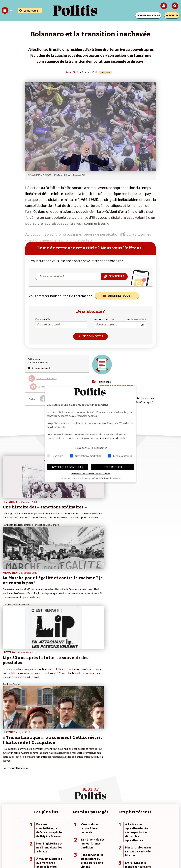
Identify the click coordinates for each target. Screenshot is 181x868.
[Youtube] (68, 857)
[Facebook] (47, 857)
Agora (5, 738)
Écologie (6, 745)
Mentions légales (41, 845)
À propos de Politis (71, 752)
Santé (34, 752)
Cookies (157, 845)
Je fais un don (68, 738)
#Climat (124, 738)
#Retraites (126, 749)
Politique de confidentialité (118, 845)
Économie (36, 745)
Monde (34, 738)
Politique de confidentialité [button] (92, 478)
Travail (34, 742)
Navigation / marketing (86, 456)
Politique (6, 742)
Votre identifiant (44, 319)
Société (6, 749)
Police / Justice (38, 756)
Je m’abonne (67, 745)
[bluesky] (58, 857)
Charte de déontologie (67, 845)
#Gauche (125, 745)
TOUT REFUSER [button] (113, 467)
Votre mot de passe (104, 319)
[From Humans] (89, 857)
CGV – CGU (91, 845)
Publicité (142, 845)
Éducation (36, 749)
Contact (22, 845)
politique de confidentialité (112, 438)
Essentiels (55, 456)
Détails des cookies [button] (69, 478)
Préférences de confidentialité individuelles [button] (91, 474)
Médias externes (120, 456)
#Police (124, 742)
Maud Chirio (73, 72)
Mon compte (68, 756)
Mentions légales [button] (113, 478)
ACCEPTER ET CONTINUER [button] (67, 467)
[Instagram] (78, 857)
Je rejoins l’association (73, 749)
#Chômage (126, 752)
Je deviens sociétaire (72, 742)
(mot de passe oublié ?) (136, 319)
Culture (6, 756)
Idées (5, 752)
